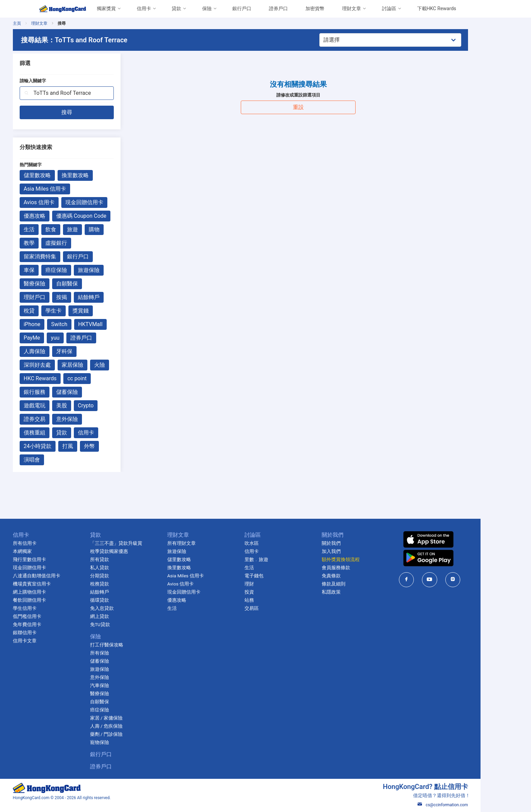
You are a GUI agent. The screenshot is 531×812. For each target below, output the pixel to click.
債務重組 (60, 433)
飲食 (76, 229)
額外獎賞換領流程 (366, 559)
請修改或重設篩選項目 (323, 95)
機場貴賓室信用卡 (57, 584)
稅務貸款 (125, 584)
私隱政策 (356, 592)
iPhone (57, 324)
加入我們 (356, 551)
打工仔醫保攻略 (132, 645)
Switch (84, 324)
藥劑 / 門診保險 (131, 734)
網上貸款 (125, 616)
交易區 (277, 608)
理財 (274, 584)
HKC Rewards (65, 378)
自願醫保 (92, 284)
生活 (54, 229)
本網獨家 (47, 551)
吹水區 (277, 543)
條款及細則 (359, 584)
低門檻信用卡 (52, 616)
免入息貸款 (127, 608)
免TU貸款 (125, 624)
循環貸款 (125, 600)
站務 (274, 600)
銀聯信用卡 (50, 633)
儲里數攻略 (62, 175)
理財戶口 (60, 297)
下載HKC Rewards (437, 9)
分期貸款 (125, 576)
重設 (323, 107)
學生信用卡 (50, 608)
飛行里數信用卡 (55, 559)
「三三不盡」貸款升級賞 (141, 543)
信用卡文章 (50, 641)
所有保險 (125, 653)
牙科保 (89, 351)
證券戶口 (278, 9)
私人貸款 (125, 568)
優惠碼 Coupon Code (106, 216)
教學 (54, 243)
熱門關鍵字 (56, 165)
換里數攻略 (100, 175)
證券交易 (60, 419)
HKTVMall (115, 324)
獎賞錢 (106, 311)
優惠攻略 (60, 216)
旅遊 (98, 229)
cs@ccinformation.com (468, 805)
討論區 (389, 9)
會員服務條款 (361, 568)
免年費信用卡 (52, 624)
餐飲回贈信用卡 (55, 600)
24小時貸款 (63, 446)
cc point (102, 378)
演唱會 (57, 460)
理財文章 (352, 9)
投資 (274, 592)
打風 (93, 446)
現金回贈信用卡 (109, 202)
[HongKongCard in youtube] (455, 580)
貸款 (176, 9)
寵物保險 (125, 742)
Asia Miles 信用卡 (70, 189)
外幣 (114, 446)
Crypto (111, 405)
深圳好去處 (62, 365)
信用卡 (144, 9)
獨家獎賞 (106, 9)
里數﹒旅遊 (281, 559)
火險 (125, 365)
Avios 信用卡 (64, 202)
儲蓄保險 (92, 392)
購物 (119, 229)
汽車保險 (125, 685)
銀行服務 (60, 392)
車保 (54, 270)
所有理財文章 (207, 543)
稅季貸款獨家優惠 (134, 551)
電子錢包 (279, 576)
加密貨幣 (315, 9)
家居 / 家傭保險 (131, 718)
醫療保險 (60, 284)
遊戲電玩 (60, 405)
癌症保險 (81, 270)
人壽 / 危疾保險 (131, 726)
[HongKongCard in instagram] (478, 580)
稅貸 (54, 311)
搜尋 (92, 112)
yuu (80, 338)
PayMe (57, 338)
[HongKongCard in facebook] (432, 580)
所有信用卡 (50, 543)
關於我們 (356, 543)
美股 (87, 405)
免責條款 (356, 576)
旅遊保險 (114, 270)
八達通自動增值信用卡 (62, 576)
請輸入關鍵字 (58, 81)
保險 (207, 9)
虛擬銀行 (81, 243)
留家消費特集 (65, 257)
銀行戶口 (242, 9)
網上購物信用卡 (55, 592)
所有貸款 (125, 559)
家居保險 (98, 365)
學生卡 (79, 311)
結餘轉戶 (114, 297)
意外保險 (92, 419)
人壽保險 (60, 351)
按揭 (87, 297)
